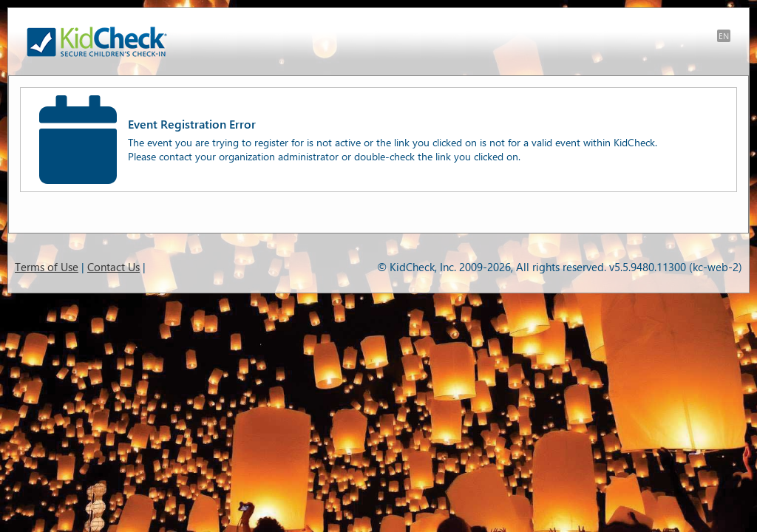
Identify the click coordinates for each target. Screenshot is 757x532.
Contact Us (113, 267)
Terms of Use (47, 267)
